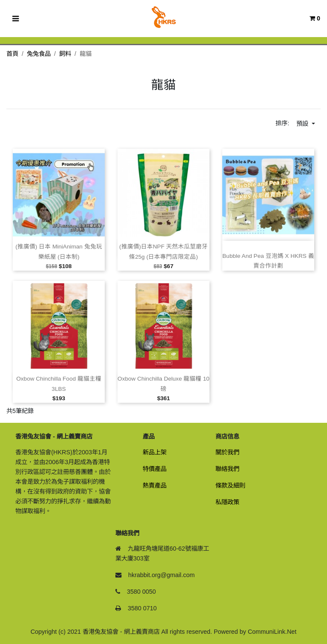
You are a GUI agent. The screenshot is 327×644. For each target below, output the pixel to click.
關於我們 (227, 452)
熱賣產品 (155, 485)
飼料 (65, 54)
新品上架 (155, 452)
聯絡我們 (227, 469)
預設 (303, 124)
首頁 (12, 54)
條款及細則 (230, 485)
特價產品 (155, 469)
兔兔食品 (39, 54)
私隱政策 (227, 502)
